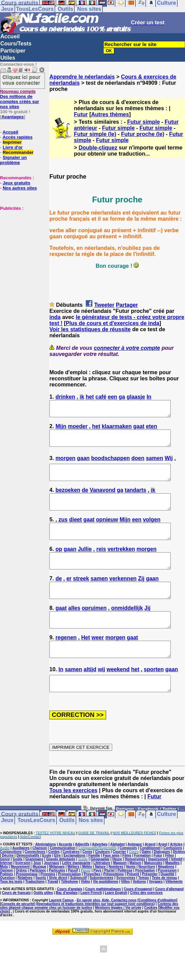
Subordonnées (102, 908)
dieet (75, 532)
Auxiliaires (21, 878)
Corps (87, 882)
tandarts (136, 499)
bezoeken (68, 499)
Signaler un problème (13, 160)
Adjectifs (82, 875)
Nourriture (147, 897)
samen (155, 464)
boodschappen (111, 464)
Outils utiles (43, 923)
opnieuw (107, 532)
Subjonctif (78, 908)
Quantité (167, 905)
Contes (54, 882)
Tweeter (104, 305)
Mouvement (20, 897)
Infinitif (177, 890)
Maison (135, 893)
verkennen (123, 597)
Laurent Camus (61, 931)
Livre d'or (13, 147)
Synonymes (126, 908)
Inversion (23, 893)
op (59, 564)
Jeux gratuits (16, 183)
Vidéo (86, 912)
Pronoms (48, 905)
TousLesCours (35, 9)
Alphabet (117, 875)
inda (55, 317)
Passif (73, 901)
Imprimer (12, 142)
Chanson (40, 878)
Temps (144, 908)
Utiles (8, 58)
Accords (65, 875)
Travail (53, 912)
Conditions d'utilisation (158, 931)
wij (102, 697)
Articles (176, 875)
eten (152, 429)
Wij (169, 464)
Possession (167, 901)
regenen (66, 662)
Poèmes (6, 905)
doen (138, 464)
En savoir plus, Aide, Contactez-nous (107, 931)
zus (63, 532)
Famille (94, 886)
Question (7, 908)
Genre (5, 890)
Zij (141, 597)
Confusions (173, 878)
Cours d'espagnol (138, 919)
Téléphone (69, 912)
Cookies (151, 938)
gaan (83, 464)
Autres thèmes (110, 114)
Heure (117, 890)
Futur (81, 114)
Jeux (7, 9)
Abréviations (46, 875)
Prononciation (70, 905)
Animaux (135, 875)
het (90, 397)
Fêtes (169, 886)
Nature (100, 897)
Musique (40, 897)
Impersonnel (158, 890)
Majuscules (153, 893)
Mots (4, 897)
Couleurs (103, 882)
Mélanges (57, 897)
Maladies (172, 893)
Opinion (6, 901)
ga (122, 397)
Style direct (58, 908)
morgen (65, 464)
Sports (41, 908)
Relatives (25, 908)
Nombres (116, 897)
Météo (87, 897)
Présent (133, 905)
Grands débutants (61, 890)
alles (74, 629)
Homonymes (135, 890)
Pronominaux (27, 905)
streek (81, 597)
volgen (152, 532)
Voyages (156, 912)
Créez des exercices (147, 923)
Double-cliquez (98, 148)
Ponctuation (145, 901)
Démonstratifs (28, 886)
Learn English (116, 923)
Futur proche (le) (143, 134)
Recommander (18, 152)
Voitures (139, 912)
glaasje (136, 397)
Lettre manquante (76, 893)
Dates (146, 882)
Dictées (179, 882)
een (113, 397)
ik (82, 397)
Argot (163, 875)
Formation (142, 886)
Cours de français (16, 923)
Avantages (12, 117)
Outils (65, 9)
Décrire (8, 886)
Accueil (10, 36)
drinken (65, 397)
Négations (166, 897)
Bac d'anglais (67, 923)
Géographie (100, 890)
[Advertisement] (20, 245)
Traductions (35, 912)
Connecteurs (35, 882)
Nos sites (89, 9)
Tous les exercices (73, 821)
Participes (38, 901)
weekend (118, 697)
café (101, 397)
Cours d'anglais (70, 919)
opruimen (94, 629)
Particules (57, 901)
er (69, 597)
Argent (150, 875)
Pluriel (109, 901)
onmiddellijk (127, 629)
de (85, 499)
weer (98, 662)
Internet (6, 893)
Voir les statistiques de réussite (90, 329)
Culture (167, 845)
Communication (63, 878)
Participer (13, 51)
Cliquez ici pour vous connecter (21, 80)
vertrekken (121, 564)
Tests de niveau (164, 908)
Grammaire (35, 890)
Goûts (18, 890)
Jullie (85, 564)
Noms (131, 897)
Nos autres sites (20, 188)
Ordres (21, 901)
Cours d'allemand (169, 919)
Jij (148, 629)
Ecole (47, 886)
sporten (154, 697)
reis (101, 564)
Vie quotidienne (105, 912)
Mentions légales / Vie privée (118, 938)
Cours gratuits (20, 845)
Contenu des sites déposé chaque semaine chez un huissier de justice (89, 936)
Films (127, 886)
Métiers (73, 897)
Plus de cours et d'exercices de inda (112, 323)
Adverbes (100, 875)
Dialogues (162, 882)
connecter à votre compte (127, 348)
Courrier (119, 882)
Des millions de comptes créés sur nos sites (20, 99)
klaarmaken (117, 429)
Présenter (150, 905)
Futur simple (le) (95, 134)
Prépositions (114, 905)
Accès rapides (17, 137)
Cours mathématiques (103, 919)
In (149, 397)
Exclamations (74, 886)
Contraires (71, 882)
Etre (57, 886)
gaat (139, 429)
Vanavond (103, 499)
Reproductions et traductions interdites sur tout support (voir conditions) (96, 934)
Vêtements (174, 912)
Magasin (120, 893)
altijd (90, 697)
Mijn (61, 429)
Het (86, 662)
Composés (128, 878)
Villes (125, 912)
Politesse (125, 901)
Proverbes (92, 905)
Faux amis (111, 886)
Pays (97, 901)
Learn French (91, 923)
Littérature (102, 893)
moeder (78, 429)
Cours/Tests (16, 44)
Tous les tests (11, 912)
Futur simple (144, 122)
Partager (127, 305)
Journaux (52, 893)
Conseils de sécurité (18, 934)
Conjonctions (11, 882)
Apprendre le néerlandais (82, 77)
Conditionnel (150, 878)
